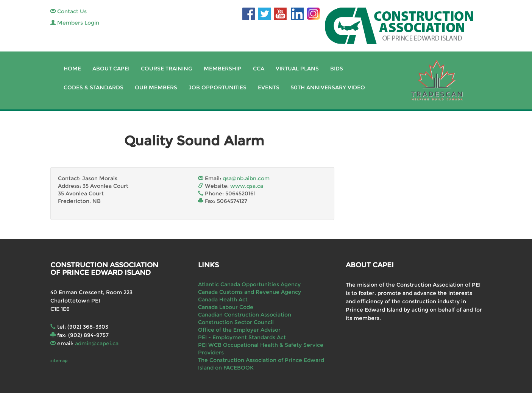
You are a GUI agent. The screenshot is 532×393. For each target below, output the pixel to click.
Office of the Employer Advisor (239, 330)
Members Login (75, 23)
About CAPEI (111, 69)
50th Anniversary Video (328, 87)
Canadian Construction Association (245, 315)
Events (269, 87)
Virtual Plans (297, 69)
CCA (259, 69)
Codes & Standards (94, 87)
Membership (223, 69)
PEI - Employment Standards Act (242, 337)
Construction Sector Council (236, 322)
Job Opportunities (218, 87)
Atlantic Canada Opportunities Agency (249, 284)
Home (72, 69)
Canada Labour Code (226, 307)
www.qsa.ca (247, 186)
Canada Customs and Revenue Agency (250, 292)
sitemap (59, 360)
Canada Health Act (223, 299)
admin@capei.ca (97, 343)
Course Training (167, 69)
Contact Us (69, 11)
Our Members (156, 87)
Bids (337, 69)
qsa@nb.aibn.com (246, 178)
